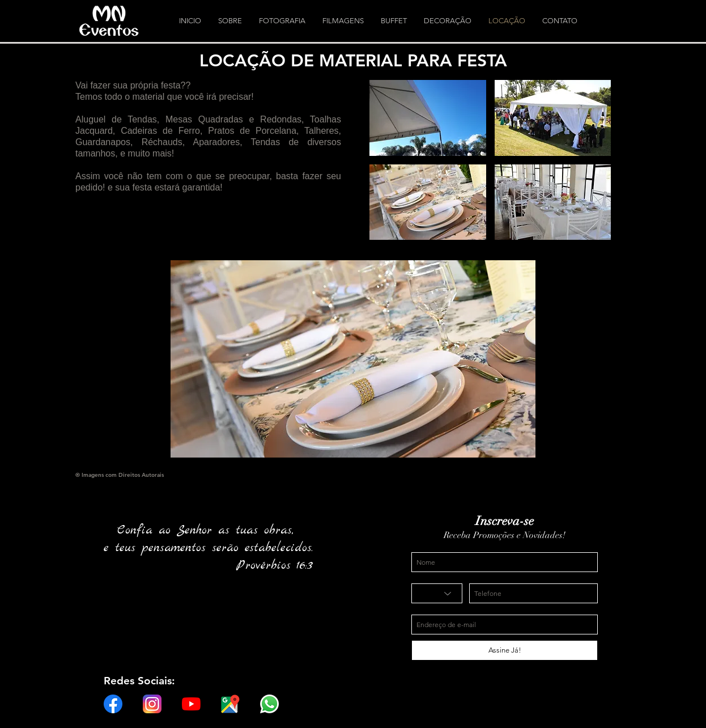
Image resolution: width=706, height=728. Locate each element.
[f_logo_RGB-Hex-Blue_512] (113, 704)
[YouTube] (191, 704)
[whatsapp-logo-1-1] (269, 704)
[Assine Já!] (505, 650)
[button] (428, 118)
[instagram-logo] (152, 704)
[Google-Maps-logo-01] (230, 704)
